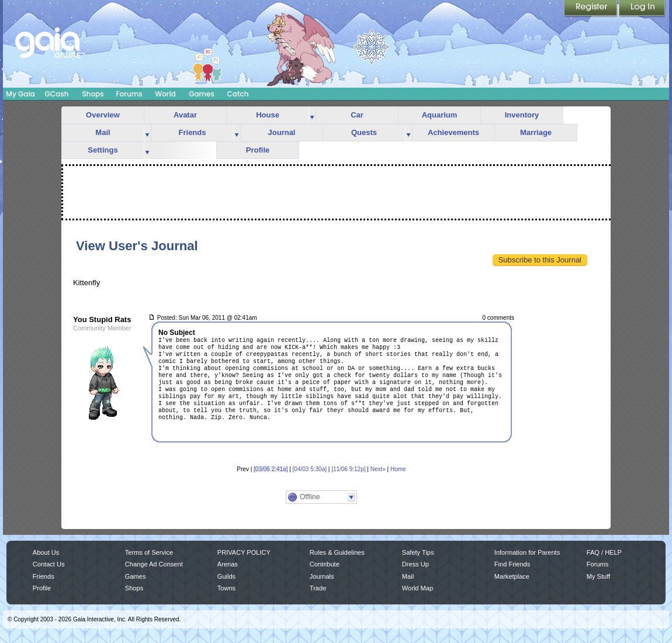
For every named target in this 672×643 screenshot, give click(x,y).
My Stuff (598, 576)
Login (642, 9)
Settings (103, 150)
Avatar (185, 115)
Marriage (536, 132)
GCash (57, 94)
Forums (129, 94)
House (268, 115)
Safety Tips (418, 552)
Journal (282, 132)
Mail (103, 132)
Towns (226, 588)
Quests (364, 132)
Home (398, 469)
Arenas (228, 564)
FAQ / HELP (604, 552)
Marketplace (512, 576)
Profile (258, 150)
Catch (238, 94)
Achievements (453, 132)
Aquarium (440, 115)
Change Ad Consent (154, 564)
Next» (378, 469)
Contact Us (49, 564)
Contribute (325, 564)
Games (202, 94)
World (165, 94)
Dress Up (415, 564)
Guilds (226, 576)
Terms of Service (149, 552)
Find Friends (512, 564)
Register (591, 9)
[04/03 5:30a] (310, 469)
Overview (103, 115)
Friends (193, 132)
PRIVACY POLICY (244, 552)
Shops (93, 94)
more (312, 115)
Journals (322, 576)
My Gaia (20, 94)
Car (357, 115)
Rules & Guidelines (337, 552)
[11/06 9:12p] (348, 469)
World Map (418, 588)
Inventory (522, 115)
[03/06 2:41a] (271, 469)
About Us (46, 552)
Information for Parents (527, 552)
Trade (318, 588)
